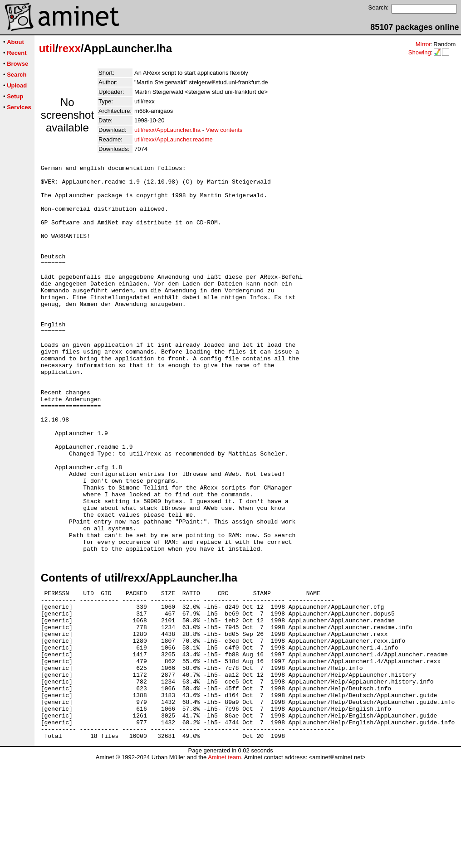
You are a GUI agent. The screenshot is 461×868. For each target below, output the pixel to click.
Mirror (423, 44)
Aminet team (224, 865)
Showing (420, 52)
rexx (69, 48)
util (47, 48)
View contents (224, 130)
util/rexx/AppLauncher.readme (174, 139)
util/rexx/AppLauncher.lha (167, 130)
